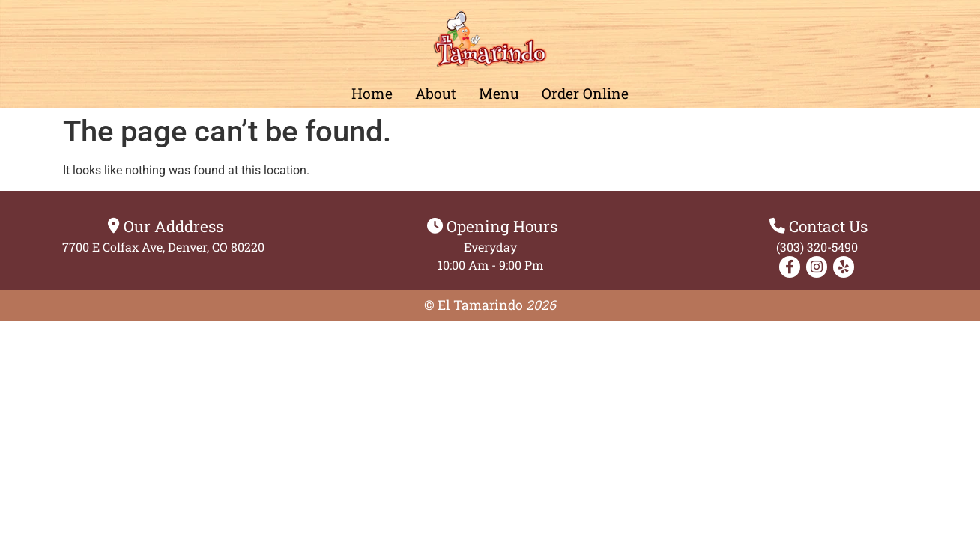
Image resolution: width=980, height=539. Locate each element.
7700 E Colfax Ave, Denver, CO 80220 (163, 247)
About (436, 93)
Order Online (585, 93)
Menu (499, 93)
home (372, 93)
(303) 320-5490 (817, 247)
